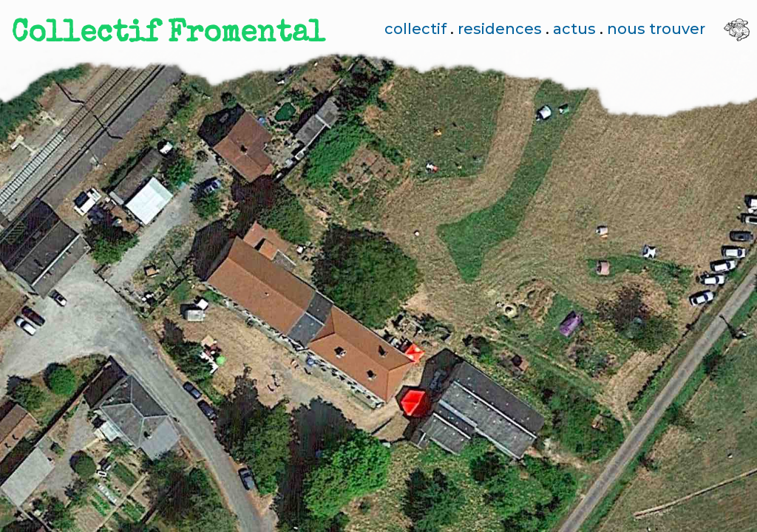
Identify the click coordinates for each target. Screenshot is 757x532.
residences (500, 29)
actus (574, 29)
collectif (415, 29)
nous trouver (656, 29)
